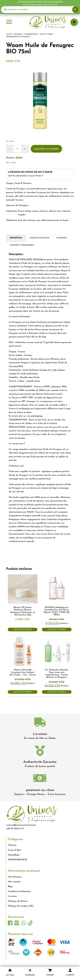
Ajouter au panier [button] (23, 630)
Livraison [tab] (61, 238)
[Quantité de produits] (17, 149)
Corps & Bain (15, 850)
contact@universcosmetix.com (21, 825)
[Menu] (9, 22)
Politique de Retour (18, 901)
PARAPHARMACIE (17, 860)
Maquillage (14, 855)
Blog (10, 886)
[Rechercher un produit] (40, 10)
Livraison (40, 734)
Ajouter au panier (46, 149)
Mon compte (14, 882)
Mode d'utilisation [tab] (39, 238)
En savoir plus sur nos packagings (26, 416)
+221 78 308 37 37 (15, 829)
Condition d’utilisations (19, 891)
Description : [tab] (16, 238)
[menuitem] (9, 22)
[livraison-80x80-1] (40, 723)
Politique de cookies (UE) (21, 906)
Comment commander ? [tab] (22, 245)
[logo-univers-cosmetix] (40, 22)
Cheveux (12, 845)
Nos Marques (15, 877)
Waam (19, 158)
